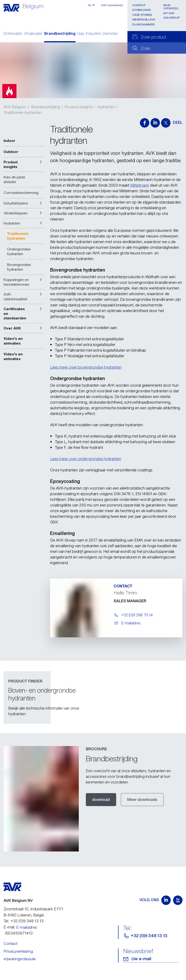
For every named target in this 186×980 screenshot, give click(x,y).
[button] (24, 164)
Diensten (110, 34)
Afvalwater (33, 34)
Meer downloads (142, 799)
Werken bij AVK (144, 19)
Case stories (142, 15)
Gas (81, 34)
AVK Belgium (15, 107)
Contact (139, 5)
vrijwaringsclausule (20, 959)
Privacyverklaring (18, 951)
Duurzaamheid (144, 24)
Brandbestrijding (60, 34)
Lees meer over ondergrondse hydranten (86, 459)
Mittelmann (140, 185)
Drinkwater (13, 34)
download (101, 799)
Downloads (141, 10)
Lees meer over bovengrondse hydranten (86, 367)
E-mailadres (27, 927)
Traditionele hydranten (23, 112)
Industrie (93, 34)
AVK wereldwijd (112, 5)
